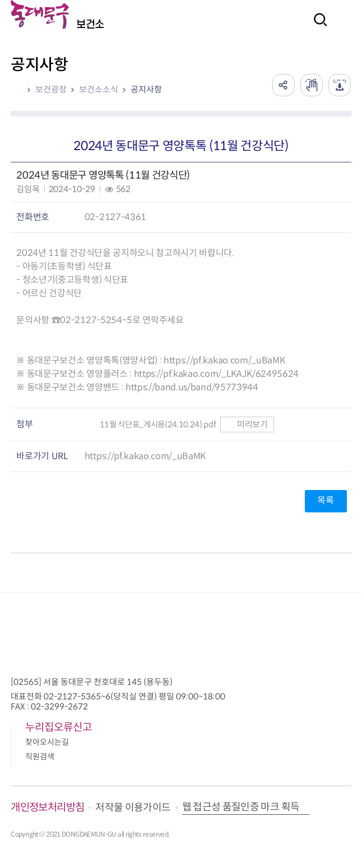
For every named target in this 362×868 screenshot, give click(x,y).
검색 (317, 27)
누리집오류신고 (59, 727)
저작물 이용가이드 (133, 808)
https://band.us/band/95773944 (192, 387)
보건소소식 (99, 89)
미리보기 (247, 424)
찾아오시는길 (47, 742)
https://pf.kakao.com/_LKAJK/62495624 (216, 374)
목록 (325, 500)
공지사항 (146, 89)
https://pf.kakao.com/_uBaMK (224, 360)
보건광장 (51, 89)
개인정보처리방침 (47, 807)
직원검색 (40, 757)
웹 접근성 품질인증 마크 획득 (241, 807)
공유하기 (284, 85)
